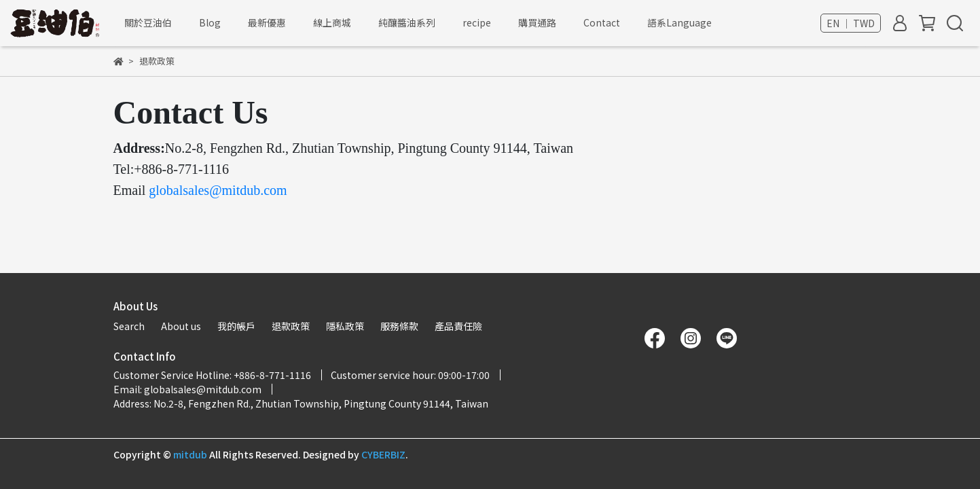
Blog (210, 22)
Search (129, 326)
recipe (477, 22)
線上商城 (332, 22)
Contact (602, 22)
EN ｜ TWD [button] (851, 23)
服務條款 (399, 326)
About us (181, 326)
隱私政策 (345, 326)
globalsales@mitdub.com (218, 190)
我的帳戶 (236, 326)
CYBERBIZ (383, 454)
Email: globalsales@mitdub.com (187, 389)
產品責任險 (458, 326)
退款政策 (291, 326)
